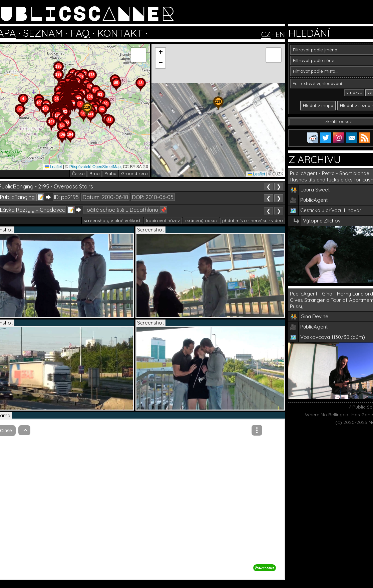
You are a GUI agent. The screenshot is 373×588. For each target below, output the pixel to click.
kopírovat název (163, 220)
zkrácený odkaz (201, 220)
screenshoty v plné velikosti (113, 220)
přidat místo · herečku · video (253, 220)
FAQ (80, 33)
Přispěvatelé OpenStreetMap (95, 167)
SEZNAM (43, 33)
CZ (266, 34)
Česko (78, 173)
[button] (109, 129)
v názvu (354, 92)
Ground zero (134, 173)
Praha (110, 173)
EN (280, 34)
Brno (95, 173)
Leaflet (53, 167)
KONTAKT (120, 33)
